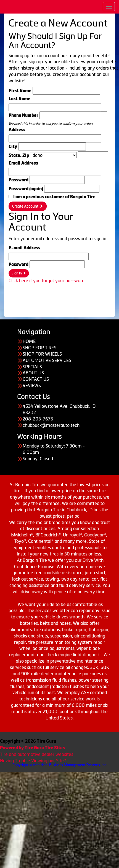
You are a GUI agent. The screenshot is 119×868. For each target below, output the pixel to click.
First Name (20, 91)
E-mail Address (24, 248)
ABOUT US (33, 373)
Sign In (19, 273)
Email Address (23, 163)
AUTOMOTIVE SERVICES (47, 360)
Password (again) (26, 189)
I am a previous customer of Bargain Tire (54, 197)
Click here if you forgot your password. (47, 280)
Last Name (19, 99)
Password (18, 180)
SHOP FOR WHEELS (42, 354)
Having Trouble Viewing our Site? (33, 761)
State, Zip (19, 155)
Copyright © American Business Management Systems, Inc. (60, 765)
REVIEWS (32, 385)
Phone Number (23, 115)
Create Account (28, 206)
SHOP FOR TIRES (39, 348)
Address (17, 130)
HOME (29, 341)
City (13, 146)
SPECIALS (32, 367)
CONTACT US (36, 379)
